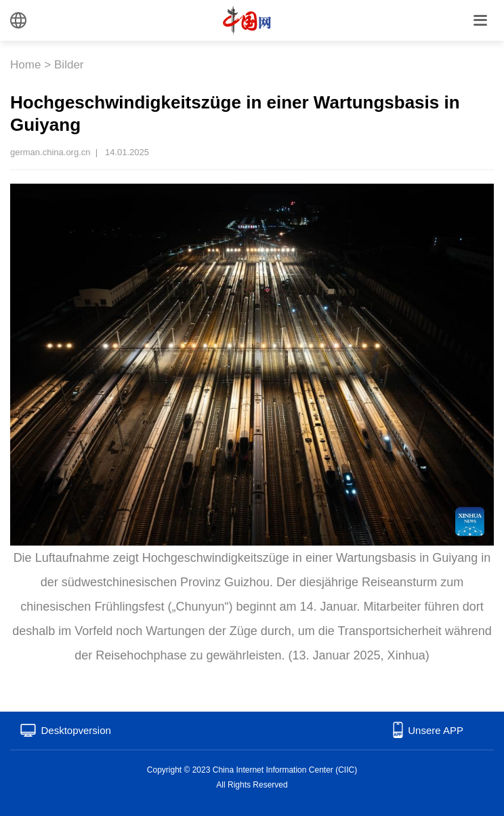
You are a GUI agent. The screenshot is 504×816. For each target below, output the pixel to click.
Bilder (69, 65)
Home (25, 65)
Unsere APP (436, 730)
